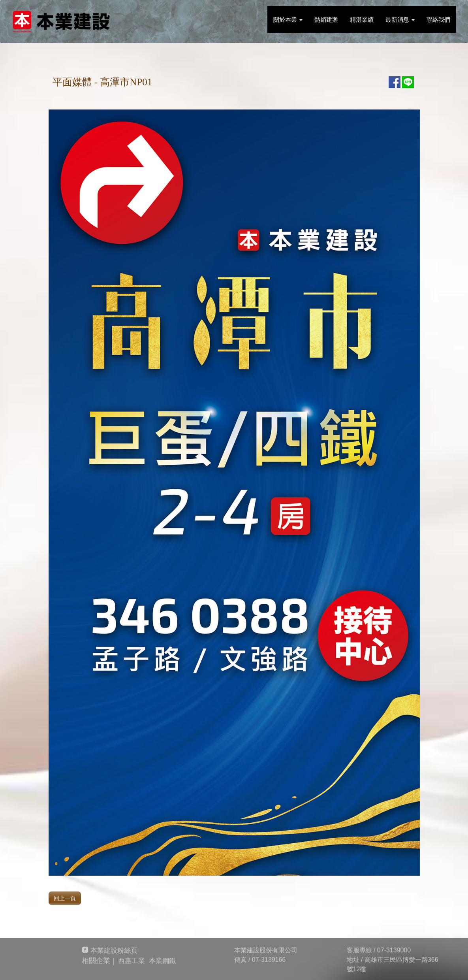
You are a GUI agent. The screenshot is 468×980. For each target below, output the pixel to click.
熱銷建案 (326, 20)
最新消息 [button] (400, 20)
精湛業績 (362, 20)
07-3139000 (394, 950)
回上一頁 (65, 898)
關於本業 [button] (288, 20)
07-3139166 (269, 960)
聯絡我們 (438, 20)
